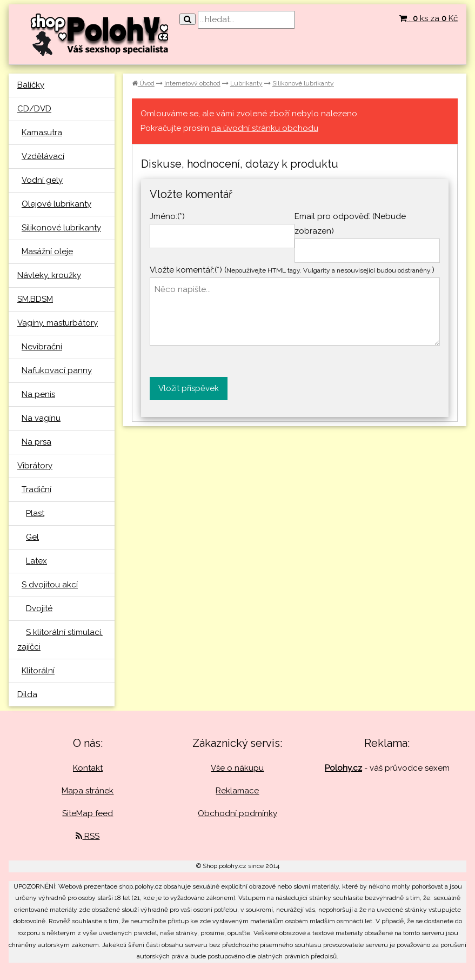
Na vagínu (41, 418)
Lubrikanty (246, 83)
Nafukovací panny (57, 370)
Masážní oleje (47, 251)
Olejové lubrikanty (56, 204)
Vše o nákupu (237, 768)
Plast (35, 513)
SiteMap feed (88, 813)
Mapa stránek (88, 791)
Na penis (38, 394)
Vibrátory (35, 466)
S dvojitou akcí (50, 585)
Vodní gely (42, 180)
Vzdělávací (43, 156)
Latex (36, 561)
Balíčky (31, 85)
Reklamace (237, 791)
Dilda (27, 694)
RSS (88, 836)
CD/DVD (34, 109)
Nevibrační (42, 347)
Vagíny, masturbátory (58, 323)
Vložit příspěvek (189, 388)
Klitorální (38, 671)
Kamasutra (42, 133)
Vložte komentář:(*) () (292, 270)
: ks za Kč (429, 18)
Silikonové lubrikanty (61, 228)
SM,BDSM (35, 299)
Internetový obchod (192, 83)
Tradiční (36, 489)
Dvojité (39, 608)
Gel (32, 537)
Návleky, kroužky (49, 275)
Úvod (143, 83)
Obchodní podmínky (237, 813)
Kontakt (88, 768)
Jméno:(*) (167, 216)
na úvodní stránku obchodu (265, 128)
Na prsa (36, 442)
